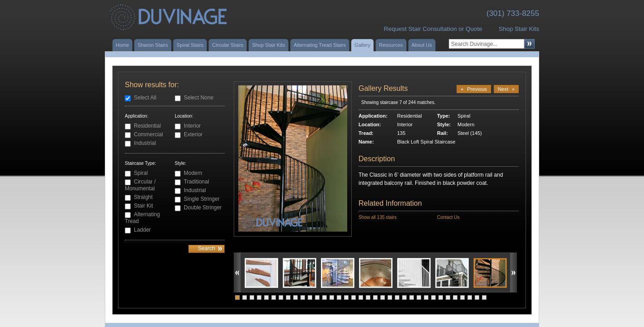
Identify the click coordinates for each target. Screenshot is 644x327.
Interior (192, 126)
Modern (193, 173)
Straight (143, 197)
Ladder (142, 230)
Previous (474, 89)
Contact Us (448, 217)
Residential (147, 126)
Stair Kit (143, 206)
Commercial (148, 134)
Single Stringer (202, 199)
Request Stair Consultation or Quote (433, 29)
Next (506, 89)
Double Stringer (203, 208)
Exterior (193, 134)
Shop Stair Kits (519, 29)
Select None (199, 98)
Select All (145, 98)
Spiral (141, 173)
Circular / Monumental (140, 185)
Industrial (145, 143)
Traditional (197, 182)
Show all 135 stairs (378, 217)
